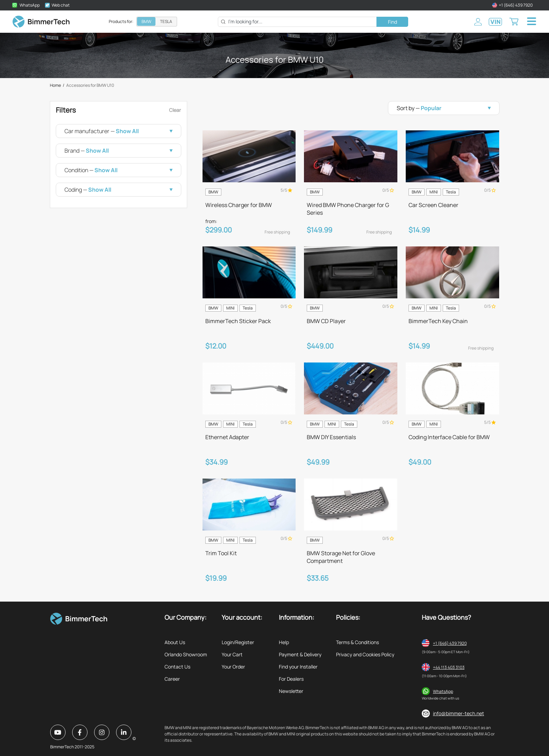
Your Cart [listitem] (232, 654)
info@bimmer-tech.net (459, 713)
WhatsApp (443, 691)
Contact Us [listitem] (177, 667)
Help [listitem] (284, 642)
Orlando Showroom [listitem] (186, 654)
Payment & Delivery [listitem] (300, 654)
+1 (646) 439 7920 (450, 643)
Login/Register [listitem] (238, 642)
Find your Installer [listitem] (298, 667)
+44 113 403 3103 (449, 667)
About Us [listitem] (175, 642)
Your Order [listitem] (233, 667)
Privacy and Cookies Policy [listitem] (365, 654)
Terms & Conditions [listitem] (357, 642)
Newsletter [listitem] (291, 691)
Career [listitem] (172, 679)
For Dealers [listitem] (291, 679)
